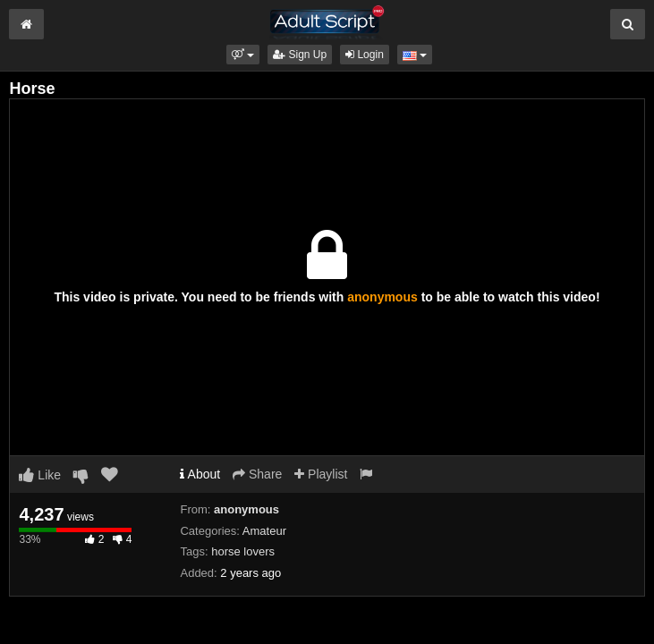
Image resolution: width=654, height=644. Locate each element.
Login (365, 55)
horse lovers (243, 551)
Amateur (264, 531)
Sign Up (300, 55)
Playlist (321, 474)
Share (257, 474)
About (200, 474)
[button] (243, 55)
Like (40, 475)
